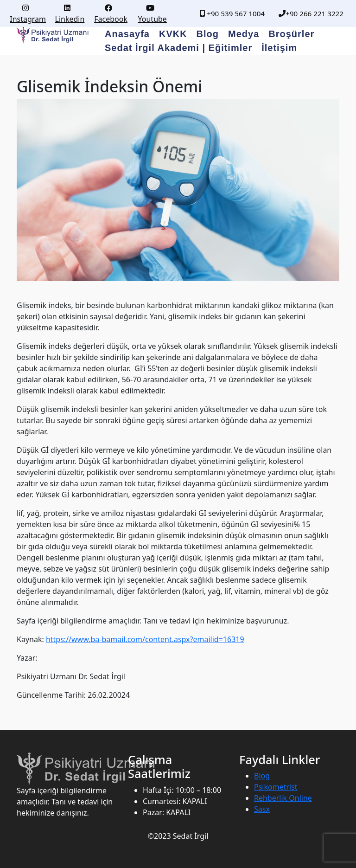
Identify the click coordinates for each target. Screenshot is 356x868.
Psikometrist (276, 787)
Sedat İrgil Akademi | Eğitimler (178, 48)
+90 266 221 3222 (311, 13)
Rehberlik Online (283, 798)
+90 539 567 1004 (232, 13)
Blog (208, 34)
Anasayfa (127, 34)
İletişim (279, 48)
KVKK (173, 34)
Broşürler (291, 34)
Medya (244, 34)
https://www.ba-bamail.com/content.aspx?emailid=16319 (145, 639)
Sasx (262, 809)
